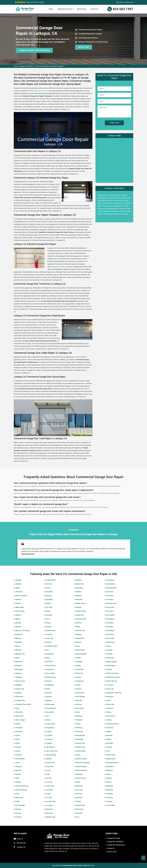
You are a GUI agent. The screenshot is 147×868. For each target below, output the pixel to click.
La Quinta (49, 735)
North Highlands (81, 654)
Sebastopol (110, 658)
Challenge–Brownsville (23, 704)
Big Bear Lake (20, 654)
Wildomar (110, 770)
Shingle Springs (112, 662)
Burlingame (19, 669)
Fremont (49, 642)
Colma (18, 739)
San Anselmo (111, 584)
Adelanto (18, 580)
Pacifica (79, 689)
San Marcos (110, 619)
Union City (110, 728)
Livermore (49, 782)
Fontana (49, 627)
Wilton (109, 774)
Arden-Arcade (20, 611)
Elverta (48, 588)
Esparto (48, 603)
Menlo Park (80, 584)
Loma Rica (49, 790)
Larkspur (49, 759)
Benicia (18, 646)
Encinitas (49, 596)
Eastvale (18, 809)
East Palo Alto (20, 805)
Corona (18, 751)
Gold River (49, 662)
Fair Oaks (49, 607)
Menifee (79, 580)
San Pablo (110, 627)
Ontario (79, 677)
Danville (18, 774)
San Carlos (110, 596)
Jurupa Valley (50, 724)
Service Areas (82, 9)
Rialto (78, 782)
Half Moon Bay (51, 677)
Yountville (110, 794)
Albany (18, 588)
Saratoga (109, 650)
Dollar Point (19, 798)
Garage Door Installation (115, 842)
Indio (47, 716)
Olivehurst (79, 673)
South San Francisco (113, 677)
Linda (48, 774)
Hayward (49, 681)
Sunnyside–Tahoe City (114, 693)
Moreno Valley (81, 611)
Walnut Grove (111, 759)
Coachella (19, 732)
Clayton (18, 724)
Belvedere (19, 642)
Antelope (18, 600)
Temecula (110, 708)
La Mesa (49, 732)
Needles (79, 634)
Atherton (18, 615)
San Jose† (110, 611)
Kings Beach (50, 728)
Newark (79, 642)
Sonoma (109, 669)
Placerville (80, 732)
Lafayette (49, 743)
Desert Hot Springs (22, 786)
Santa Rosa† (111, 642)
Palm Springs (81, 697)
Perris (78, 712)
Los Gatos (49, 805)
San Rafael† (110, 631)
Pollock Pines (81, 747)
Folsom (48, 623)
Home (51, 9)
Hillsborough (50, 704)
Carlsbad (18, 693)
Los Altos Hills (51, 802)
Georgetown (50, 654)
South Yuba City (112, 681)
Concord (18, 747)
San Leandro (111, 615)
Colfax (18, 735)
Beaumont (19, 634)
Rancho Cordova (82, 759)
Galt (47, 650)
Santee (109, 646)
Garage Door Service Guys (40, 91)
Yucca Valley (111, 805)
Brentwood (19, 662)
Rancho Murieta (81, 770)
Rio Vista (79, 794)
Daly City (18, 770)
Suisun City (110, 689)
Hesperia (49, 697)
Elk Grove (49, 584)
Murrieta (79, 623)
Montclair (79, 600)
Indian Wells (50, 712)
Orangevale (80, 681)
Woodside (110, 790)
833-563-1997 (123, 9)
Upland (109, 732)
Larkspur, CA (129, 2)
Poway (78, 755)
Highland (49, 701)
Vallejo (109, 739)
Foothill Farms (51, 631)
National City (80, 631)
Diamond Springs (21, 790)
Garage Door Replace (59, 267)
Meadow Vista (51, 817)
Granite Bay (50, 669)
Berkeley (18, 650)
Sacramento (110, 580)
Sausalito (110, 654)
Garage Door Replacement (116, 845)
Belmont (18, 638)
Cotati (18, 763)
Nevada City (80, 638)
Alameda (18, 584)
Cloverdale (19, 728)
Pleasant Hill (80, 735)
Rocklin (79, 802)
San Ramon (110, 634)
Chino (17, 708)
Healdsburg (50, 685)
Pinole (78, 724)
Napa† (78, 627)
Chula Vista (19, 716)
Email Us (20, 839)
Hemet (48, 689)
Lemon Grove (50, 763)
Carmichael (19, 697)
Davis (17, 778)
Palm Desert (80, 693)
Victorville (110, 743)
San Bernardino (111, 588)
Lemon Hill (49, 767)
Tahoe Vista (110, 704)
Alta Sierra (19, 592)
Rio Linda (79, 790)
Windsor (109, 778)
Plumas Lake (80, 743)
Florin (48, 619)
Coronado (19, 755)
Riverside (79, 798)
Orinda (78, 685)
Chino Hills (19, 712)
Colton (18, 743)
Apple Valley (20, 607)
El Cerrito (19, 817)
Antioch (18, 603)
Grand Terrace (51, 666)
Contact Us (94, 9)
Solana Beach (111, 666)
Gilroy (48, 658)
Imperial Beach (51, 708)
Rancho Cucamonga (83, 763)
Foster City (49, 638)
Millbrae (79, 592)
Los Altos (49, 798)
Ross (78, 817)
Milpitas (79, 596)
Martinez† (49, 809)
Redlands (79, 774)
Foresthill (49, 634)
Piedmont (79, 720)
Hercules (49, 693)
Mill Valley (80, 588)
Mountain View (81, 619)
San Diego (110, 600)
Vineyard (109, 747)
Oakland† (79, 662)
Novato (78, 658)
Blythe (18, 658)
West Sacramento (112, 763)
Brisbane (18, 666)
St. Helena (110, 685)
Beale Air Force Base (23, 631)
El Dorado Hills (51, 580)
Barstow (18, 627)
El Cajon (18, 813)
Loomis (48, 794)
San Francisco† (112, 603)
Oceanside (80, 669)
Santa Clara (110, 638)
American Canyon (21, 596)
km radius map (114, 160)
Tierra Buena (111, 716)
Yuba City (110, 798)
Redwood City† (81, 778)
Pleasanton (80, 739)
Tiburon (109, 712)
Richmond (79, 786)
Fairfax (48, 611)
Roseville (79, 813)
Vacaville (109, 735)
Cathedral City (20, 701)
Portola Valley (81, 751)
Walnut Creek (111, 755)
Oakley (78, 666)
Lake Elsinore (50, 747)
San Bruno (110, 592)
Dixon (17, 794)
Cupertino (19, 767)
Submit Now (114, 123)
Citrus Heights (20, 720)
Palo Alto (79, 701)
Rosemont (80, 809)
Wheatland (110, 767)
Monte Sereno (81, 603)
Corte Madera (20, 759)
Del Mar (18, 782)
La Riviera (49, 739)
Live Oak (49, 778)
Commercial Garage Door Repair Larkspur (49, 66)
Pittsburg (79, 728)
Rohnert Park (80, 805)
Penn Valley (80, 708)
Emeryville (49, 592)
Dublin (18, 802)
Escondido (49, 600)
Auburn (18, 619)
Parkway (79, 704)
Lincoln (48, 770)
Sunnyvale (110, 697)
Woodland (110, 786)
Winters (109, 782)
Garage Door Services (65, 9)
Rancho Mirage (81, 767)
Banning (18, 623)
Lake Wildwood (51, 755)
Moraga (79, 607)
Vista (108, 751)
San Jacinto (110, 607)
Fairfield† (49, 615)
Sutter (108, 701)
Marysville (49, 813)
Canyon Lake (20, 689)
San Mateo (110, 623)
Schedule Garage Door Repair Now (34, 50)
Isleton (48, 720)
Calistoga (19, 677)
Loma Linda (50, 786)
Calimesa (19, 673)
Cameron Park (20, 681)
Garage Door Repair (114, 838)
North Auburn (80, 650)
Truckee (109, 720)
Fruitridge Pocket (52, 646)
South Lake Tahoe (112, 673)
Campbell (19, 685)
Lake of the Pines (52, 751)
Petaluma (79, 716)
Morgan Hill (80, 615)
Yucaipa (109, 802)
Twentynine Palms (113, 724)
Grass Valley (50, 673)
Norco (78, 646)
